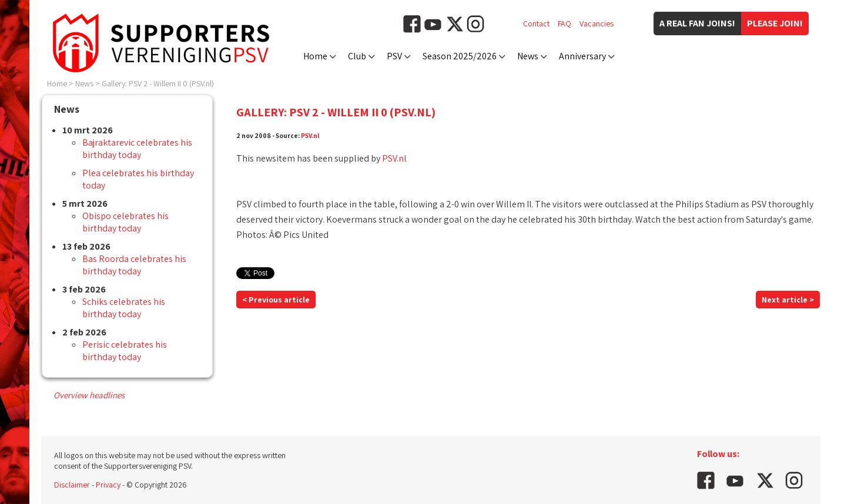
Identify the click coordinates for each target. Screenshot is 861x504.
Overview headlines (89, 395)
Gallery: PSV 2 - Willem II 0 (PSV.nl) (158, 83)
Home (315, 56)
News (528, 56)
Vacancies (597, 23)
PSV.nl (310, 135)
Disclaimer (72, 485)
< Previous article (276, 300)
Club (357, 56)
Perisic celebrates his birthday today (125, 351)
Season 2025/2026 (460, 56)
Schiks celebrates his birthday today (124, 308)
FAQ (564, 23)
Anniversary (582, 56)
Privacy (108, 485)
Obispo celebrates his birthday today (125, 222)
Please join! (775, 23)
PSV (394, 56)
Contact (536, 23)
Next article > (788, 300)
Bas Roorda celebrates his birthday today (134, 265)
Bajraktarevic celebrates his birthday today (137, 149)
